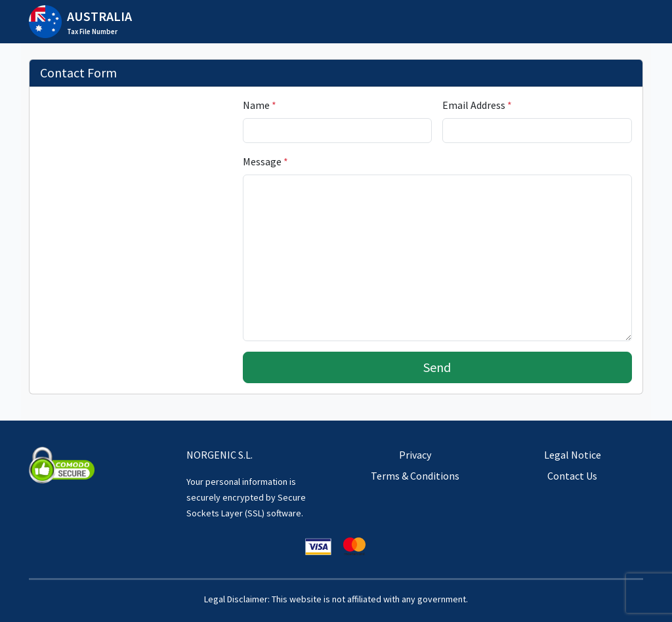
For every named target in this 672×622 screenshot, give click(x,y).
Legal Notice (573, 455)
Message (265, 161)
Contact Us (572, 476)
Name (260, 105)
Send (437, 367)
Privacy (415, 455)
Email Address (477, 105)
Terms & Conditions (415, 476)
